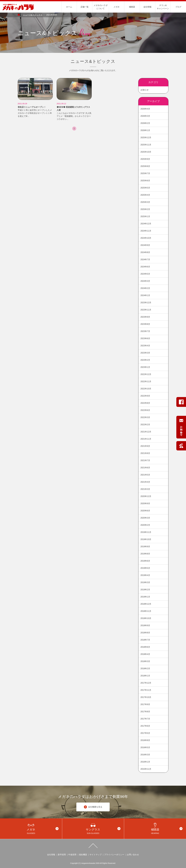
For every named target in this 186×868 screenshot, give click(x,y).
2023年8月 (145, 324)
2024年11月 (146, 231)
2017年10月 (146, 697)
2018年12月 (146, 604)
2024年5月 (145, 274)
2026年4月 (145, 109)
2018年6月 (145, 647)
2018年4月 (145, 654)
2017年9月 (145, 704)
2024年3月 (145, 281)
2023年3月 (145, 353)
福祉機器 (83, 855)
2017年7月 (145, 719)
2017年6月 (145, 726)
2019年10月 (146, 539)
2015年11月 (146, 769)
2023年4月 (145, 346)
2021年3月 (145, 489)
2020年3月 (145, 518)
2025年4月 (145, 195)
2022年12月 (146, 374)
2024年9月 (145, 245)
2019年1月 (145, 597)
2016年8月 (145, 740)
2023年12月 (146, 303)
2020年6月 (145, 511)
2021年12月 (146, 432)
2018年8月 (145, 633)
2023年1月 (145, 367)
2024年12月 (146, 224)
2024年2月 (145, 288)
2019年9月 (145, 547)
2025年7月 (145, 173)
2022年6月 (145, 410)
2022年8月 (145, 403)
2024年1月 (145, 295)
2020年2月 (145, 525)
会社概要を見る (93, 807)
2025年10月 (146, 152)
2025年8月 (145, 166)
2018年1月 (145, 676)
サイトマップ (96, 855)
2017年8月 (145, 712)
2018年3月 (145, 661)
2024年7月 (145, 260)
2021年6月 (145, 468)
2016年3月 (145, 755)
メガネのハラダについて (101, 7)
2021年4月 (145, 482)
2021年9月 (145, 446)
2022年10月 (146, 389)
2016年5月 (145, 747)
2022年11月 (146, 382)
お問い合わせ (133, 855)
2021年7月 (145, 460)
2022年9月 (145, 396)
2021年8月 (145, 453)
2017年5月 (145, 733)
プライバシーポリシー (114, 855)
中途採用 (72, 855)
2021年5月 (145, 475)
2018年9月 (145, 625)
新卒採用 (62, 855)
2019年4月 (145, 575)
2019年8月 (145, 554)
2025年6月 (145, 181)
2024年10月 (146, 238)
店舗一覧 (85, 7)
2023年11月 (146, 310)
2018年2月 (145, 669)
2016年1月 (145, 762)
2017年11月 (146, 690)
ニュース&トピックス (33, 15)
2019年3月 (145, 582)
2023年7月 (145, 331)
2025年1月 (145, 216)
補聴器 (132, 7)
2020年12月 (146, 496)
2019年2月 (145, 590)
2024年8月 (145, 252)
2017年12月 (146, 683)
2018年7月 (145, 640)
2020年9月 (145, 503)
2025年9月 (145, 159)
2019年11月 (146, 532)
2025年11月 (146, 145)
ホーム (69, 7)
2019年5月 (145, 568)
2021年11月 (146, 439)
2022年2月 (145, 425)
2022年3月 (145, 417)
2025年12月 (146, 138)
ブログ (178, 7)
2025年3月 (145, 202)
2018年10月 (146, 618)
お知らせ (145, 90)
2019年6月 (145, 561)
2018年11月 (146, 611)
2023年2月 (145, 360)
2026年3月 (145, 116)
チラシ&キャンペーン (163, 7)
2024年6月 (145, 267)
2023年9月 (145, 317)
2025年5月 (145, 188)
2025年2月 (145, 209)
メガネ (117, 7)
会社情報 (147, 7)
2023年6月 (145, 338)
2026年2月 (145, 123)
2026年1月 (145, 130)
